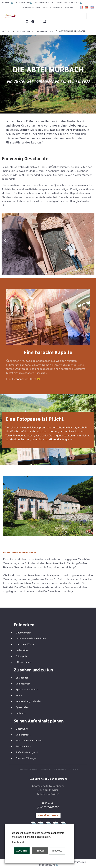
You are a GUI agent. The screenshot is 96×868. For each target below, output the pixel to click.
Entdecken (24, 625)
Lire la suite (19, 842)
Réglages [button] (57, 851)
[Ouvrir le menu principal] (90, 16)
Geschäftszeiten (48, 815)
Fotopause (19, 379)
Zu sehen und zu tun (33, 670)
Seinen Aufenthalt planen (39, 721)
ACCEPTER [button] (21, 851)
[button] (27, 22)
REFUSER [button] (40, 851)
